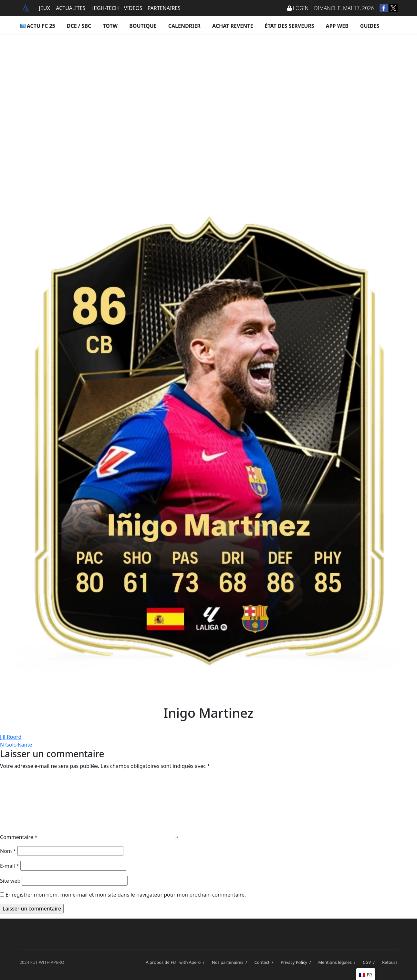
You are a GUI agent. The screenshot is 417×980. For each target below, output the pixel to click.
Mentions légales (338, 962)
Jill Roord (11, 737)
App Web (337, 26)
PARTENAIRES (164, 8)
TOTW (110, 26)
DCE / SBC (79, 26)
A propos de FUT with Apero (176, 962)
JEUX (45, 8)
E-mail (10, 866)
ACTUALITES (71, 8)
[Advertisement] (209, 99)
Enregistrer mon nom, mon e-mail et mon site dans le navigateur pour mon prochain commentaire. (126, 895)
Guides (370, 26)
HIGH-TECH (105, 8)
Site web (10, 881)
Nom (8, 851)
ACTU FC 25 (37, 26)
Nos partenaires (231, 962)
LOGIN (298, 8)
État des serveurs (290, 26)
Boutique (143, 26)
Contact (265, 962)
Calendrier (184, 26)
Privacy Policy (297, 962)
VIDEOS (133, 8)
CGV (370, 962)
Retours (390, 962)
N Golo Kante (16, 745)
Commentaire (19, 837)
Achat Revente (233, 26)
